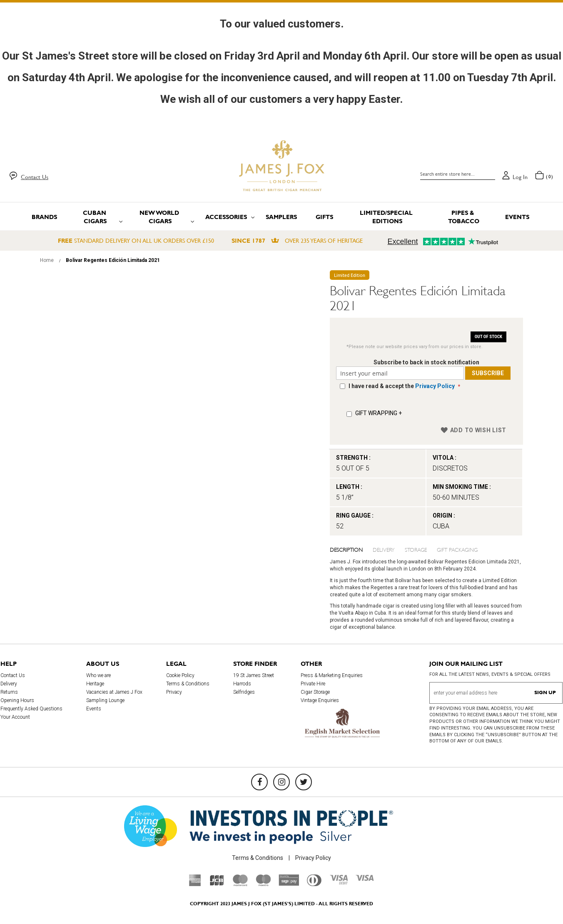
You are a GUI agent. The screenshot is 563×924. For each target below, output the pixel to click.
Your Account (15, 717)
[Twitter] (304, 782)
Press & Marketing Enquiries (332, 675)
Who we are (98, 675)
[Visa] (365, 879)
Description (346, 549)
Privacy (174, 692)
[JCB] (217, 884)
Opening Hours (17, 700)
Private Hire (313, 684)
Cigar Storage (315, 692)
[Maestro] (263, 884)
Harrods (242, 684)
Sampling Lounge (105, 700)
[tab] (351, 549)
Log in (520, 177)
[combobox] (458, 174)
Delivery (384, 549)
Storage (416, 549)
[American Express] (195, 884)
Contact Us (35, 177)
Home (47, 260)
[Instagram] (281, 782)
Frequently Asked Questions (31, 709)
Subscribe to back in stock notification (426, 362)
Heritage (95, 684)
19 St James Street (254, 675)
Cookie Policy (180, 675)
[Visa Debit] (339, 882)
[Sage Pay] (289, 884)
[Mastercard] (240, 884)
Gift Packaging (457, 549)
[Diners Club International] (314, 884)
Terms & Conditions (188, 684)
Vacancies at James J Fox (114, 692)
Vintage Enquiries (320, 700)
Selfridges (244, 692)
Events (94, 709)
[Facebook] (259, 782)
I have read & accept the (402, 386)
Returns (9, 692)
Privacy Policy (435, 386)
